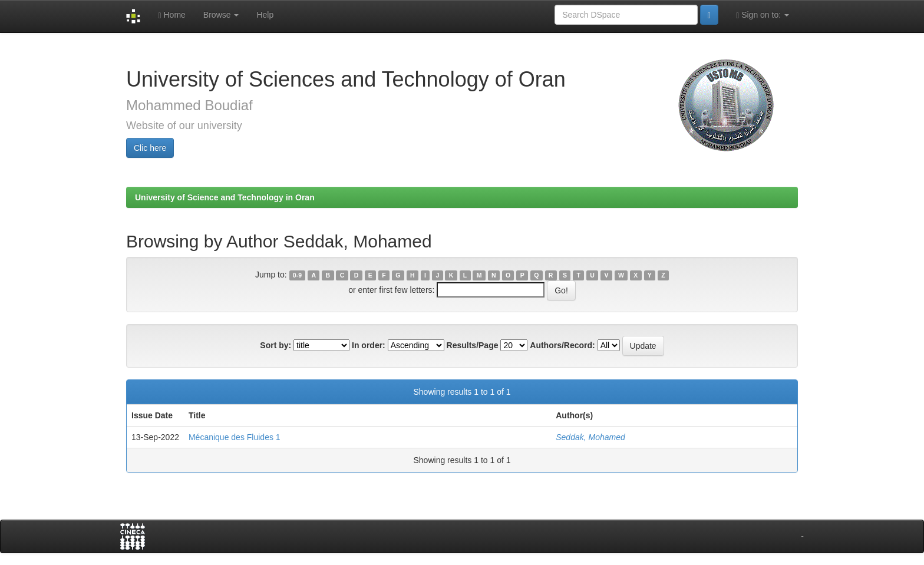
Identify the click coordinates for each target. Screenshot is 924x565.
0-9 (297, 275)
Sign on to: (763, 15)
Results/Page (473, 345)
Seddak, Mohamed (590, 437)
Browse (221, 15)
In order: (369, 345)
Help (265, 15)
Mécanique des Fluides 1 (235, 437)
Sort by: (275, 345)
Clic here (150, 148)
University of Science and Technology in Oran (225, 197)
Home (171, 15)
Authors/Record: (562, 345)
